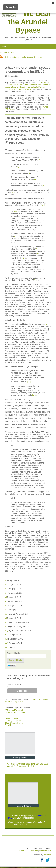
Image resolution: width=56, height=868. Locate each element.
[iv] (35, 179)
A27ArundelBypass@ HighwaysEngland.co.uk (15, 711)
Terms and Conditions (29, 851)
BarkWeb (47, 855)
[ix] (18, 218)
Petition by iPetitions (20, 758)
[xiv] (36, 280)
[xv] (46, 324)
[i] (40, 160)
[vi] (13, 192)
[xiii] (23, 258)
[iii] (29, 173)
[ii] (18, 166)
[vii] (43, 205)
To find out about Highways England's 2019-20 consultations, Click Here (14, 722)
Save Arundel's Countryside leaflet (28, 765)
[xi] (37, 249)
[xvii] (34, 395)
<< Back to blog (7, 52)
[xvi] (29, 382)
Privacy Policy (45, 851)
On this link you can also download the (25, 764)
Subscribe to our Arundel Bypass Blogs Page (22, 57)
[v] (43, 186)
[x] (15, 236)
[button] (16, 660)
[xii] (38, 254)
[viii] (16, 212)
